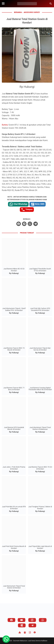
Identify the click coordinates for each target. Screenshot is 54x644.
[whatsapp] (30, 224)
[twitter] (24, 224)
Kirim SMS (38, 204)
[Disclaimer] (20, 632)
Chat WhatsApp (18, 204)
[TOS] (30, 632)
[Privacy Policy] (25, 632)
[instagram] (32, 620)
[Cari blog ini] (51, 4)
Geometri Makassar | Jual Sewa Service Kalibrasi (30, 641)
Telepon (27, 210)
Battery (5, 125)
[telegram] (36, 224)
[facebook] (19, 224)
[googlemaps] (22, 625)
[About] (35, 632)
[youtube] (22, 620)
